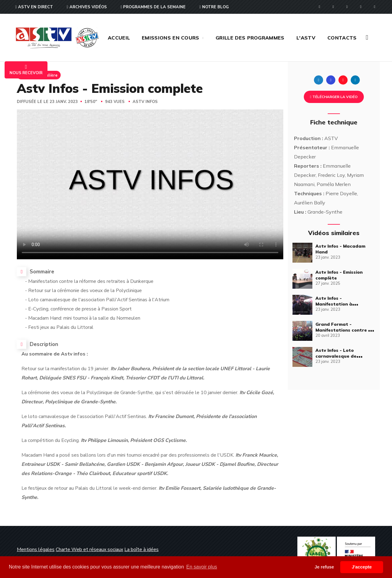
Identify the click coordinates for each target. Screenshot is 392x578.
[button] (367, 38)
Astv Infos (145, 102)
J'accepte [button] (362, 567)
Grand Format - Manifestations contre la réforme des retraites (344, 330)
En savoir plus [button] (202, 567)
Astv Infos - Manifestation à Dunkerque (334, 304)
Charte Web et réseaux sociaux (89, 549)
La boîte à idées (141, 549)
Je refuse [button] (324, 567)
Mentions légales (36, 549)
